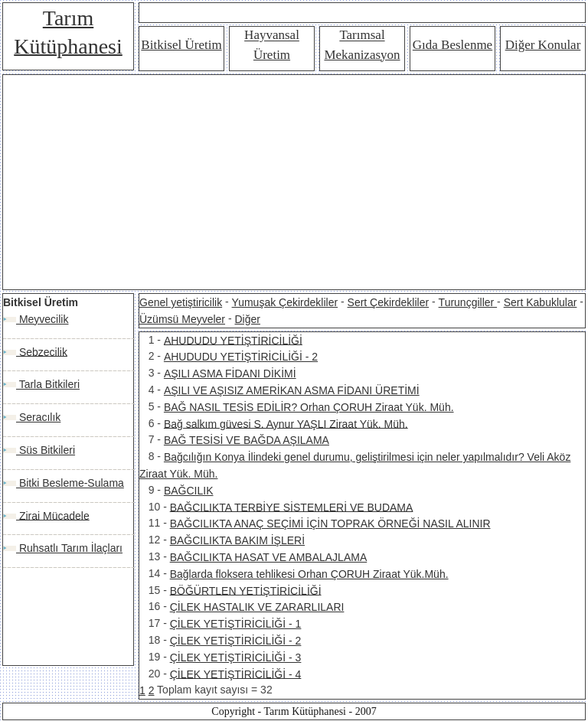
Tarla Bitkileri (48, 384)
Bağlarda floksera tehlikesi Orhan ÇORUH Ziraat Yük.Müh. (309, 574)
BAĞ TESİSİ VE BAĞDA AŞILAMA (247, 440)
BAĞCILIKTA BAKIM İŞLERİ (237, 540)
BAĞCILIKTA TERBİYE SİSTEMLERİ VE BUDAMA (292, 507)
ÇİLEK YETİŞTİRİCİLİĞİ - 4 (236, 674)
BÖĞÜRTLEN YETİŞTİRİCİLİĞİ (246, 590)
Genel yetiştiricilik (181, 302)
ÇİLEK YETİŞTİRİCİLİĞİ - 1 (236, 624)
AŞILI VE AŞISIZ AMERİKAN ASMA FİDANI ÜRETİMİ (292, 390)
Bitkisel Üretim (181, 45)
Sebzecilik (42, 351)
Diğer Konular (543, 45)
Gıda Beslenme (452, 45)
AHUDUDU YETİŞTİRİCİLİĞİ (233, 340)
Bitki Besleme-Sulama (70, 483)
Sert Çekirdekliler (389, 302)
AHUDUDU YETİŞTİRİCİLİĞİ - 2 (241, 357)
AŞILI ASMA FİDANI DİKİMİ (230, 374)
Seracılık (38, 417)
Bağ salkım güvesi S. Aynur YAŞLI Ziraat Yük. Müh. (286, 423)
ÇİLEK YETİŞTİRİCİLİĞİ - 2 (236, 641)
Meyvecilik (42, 319)
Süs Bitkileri (46, 450)
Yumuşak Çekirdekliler (285, 302)
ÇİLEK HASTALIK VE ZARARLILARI (257, 607)
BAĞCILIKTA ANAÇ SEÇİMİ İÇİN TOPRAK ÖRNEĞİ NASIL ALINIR (330, 524)
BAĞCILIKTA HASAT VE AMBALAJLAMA (269, 557)
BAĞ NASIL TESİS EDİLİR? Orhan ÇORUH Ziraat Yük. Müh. (309, 407)
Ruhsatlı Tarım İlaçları (69, 548)
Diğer (247, 319)
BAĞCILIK (189, 491)
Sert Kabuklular (541, 302)
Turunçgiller (468, 302)
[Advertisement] (294, 182)
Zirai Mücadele (53, 515)
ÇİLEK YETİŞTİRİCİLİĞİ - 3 (236, 657)
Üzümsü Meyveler (182, 319)
